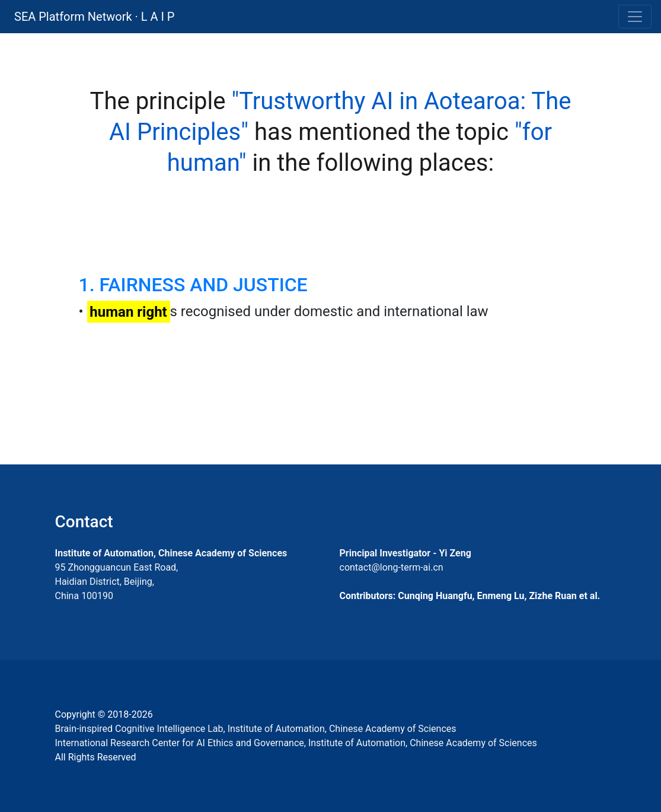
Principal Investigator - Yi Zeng (405, 553)
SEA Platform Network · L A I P (94, 17)
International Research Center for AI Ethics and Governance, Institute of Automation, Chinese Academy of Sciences (296, 743)
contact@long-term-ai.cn (392, 567)
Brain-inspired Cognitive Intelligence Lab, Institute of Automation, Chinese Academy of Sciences (256, 729)
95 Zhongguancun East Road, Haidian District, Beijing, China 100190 (117, 582)
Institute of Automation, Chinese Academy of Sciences (171, 553)
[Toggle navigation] (635, 17)
